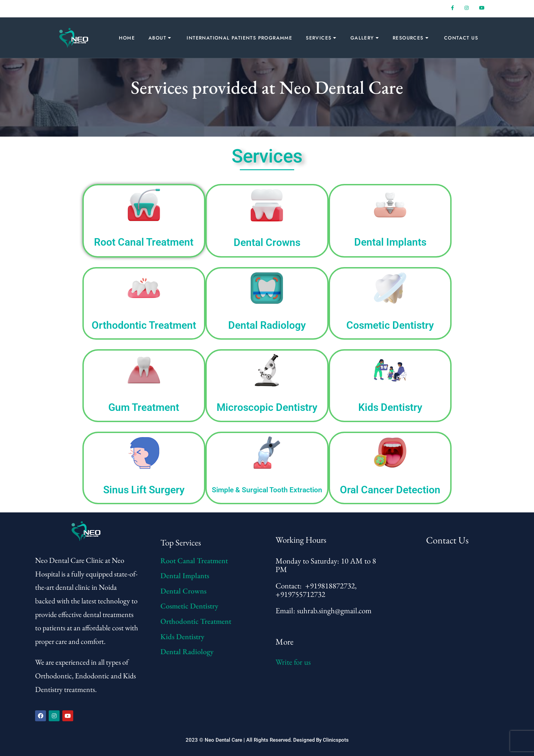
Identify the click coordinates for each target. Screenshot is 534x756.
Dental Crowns (267, 242)
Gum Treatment (144, 407)
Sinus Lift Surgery (144, 490)
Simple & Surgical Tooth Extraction (267, 490)
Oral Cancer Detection (390, 490)
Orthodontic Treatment (144, 325)
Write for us (293, 662)
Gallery (362, 38)
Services (319, 38)
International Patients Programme (239, 38)
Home (127, 38)
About (157, 38)
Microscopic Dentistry (267, 407)
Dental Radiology (267, 325)
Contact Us (461, 38)
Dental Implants (390, 242)
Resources (408, 38)
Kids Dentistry (390, 407)
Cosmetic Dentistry (390, 325)
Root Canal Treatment (144, 242)
